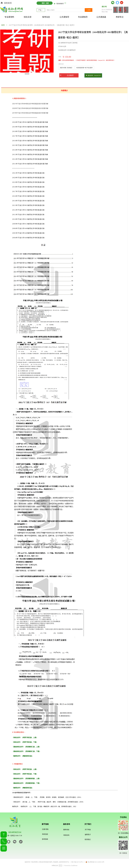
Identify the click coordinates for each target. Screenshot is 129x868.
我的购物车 (60, 4)
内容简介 (64, 91)
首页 (3, 25)
